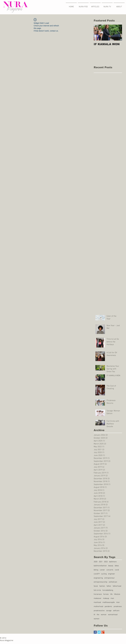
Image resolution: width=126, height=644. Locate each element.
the (98, 615)
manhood (97, 602)
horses (106, 594)
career (102, 570)
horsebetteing (108, 590)
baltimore (113, 562)
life (111, 594)
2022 (106, 562)
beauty (111, 566)
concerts (110, 570)
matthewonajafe (109, 602)
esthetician (113, 582)
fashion (102, 586)
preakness (118, 607)
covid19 (97, 574)
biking (96, 570)
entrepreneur (110, 578)
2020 (96, 562)
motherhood (98, 607)
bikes (117, 566)
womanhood (113, 615)
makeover (98, 598)
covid (117, 570)
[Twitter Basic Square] (99, 632)
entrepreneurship (100, 582)
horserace (98, 594)
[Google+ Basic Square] (103, 632)
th (94, 615)
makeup (106, 598)
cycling (104, 574)
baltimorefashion (100, 566)
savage (109, 611)
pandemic (108, 607)
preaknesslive (99, 611)
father (109, 586)
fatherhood (117, 586)
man (112, 598)
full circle (97, 590)
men (118, 602)
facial (96, 586)
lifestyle (117, 594)
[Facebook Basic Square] (95, 632)
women (97, 619)
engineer (112, 574)
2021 (101, 562)
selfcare (116, 611)
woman (104, 615)
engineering (98, 578)
